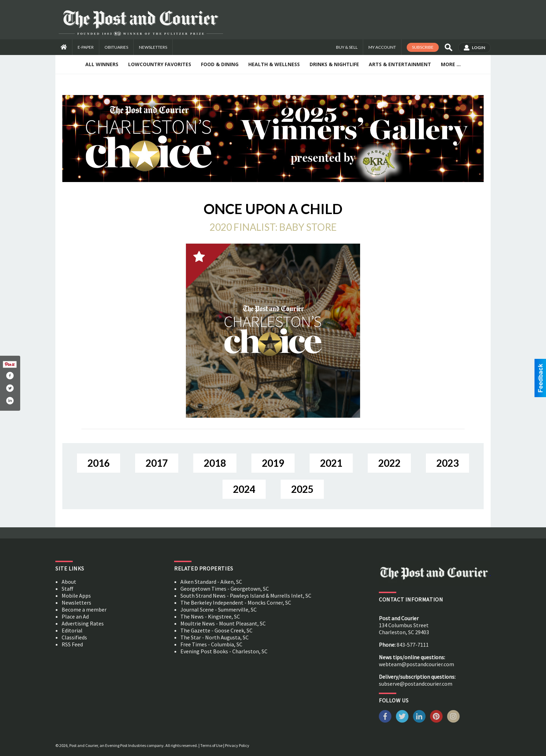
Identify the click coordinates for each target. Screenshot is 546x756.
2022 (389, 463)
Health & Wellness (274, 64)
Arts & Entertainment (400, 64)
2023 (447, 463)
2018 (215, 463)
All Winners (102, 64)
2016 (99, 463)
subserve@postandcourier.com (416, 684)
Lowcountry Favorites (160, 64)
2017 (157, 463)
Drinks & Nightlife (334, 64)
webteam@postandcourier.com (416, 664)
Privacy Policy (237, 745)
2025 (302, 489)
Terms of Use (211, 745)
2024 (244, 489)
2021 (331, 463)
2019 (273, 463)
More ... (451, 64)
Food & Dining (220, 64)
